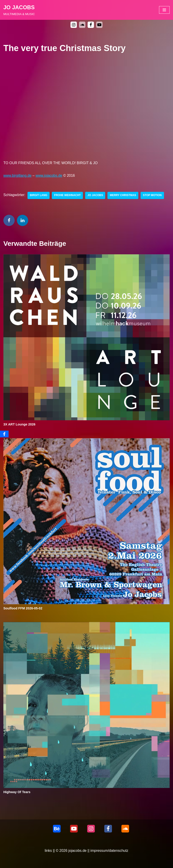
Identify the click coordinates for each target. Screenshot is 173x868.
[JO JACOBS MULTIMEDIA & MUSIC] (19, 10)
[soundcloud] (82, 25)
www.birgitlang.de (17, 176)
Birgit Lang (39, 196)
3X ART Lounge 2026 (19, 425)
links (48, 851)
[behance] (57, 829)
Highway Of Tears (17, 792)
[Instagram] (74, 25)
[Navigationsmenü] (164, 10)
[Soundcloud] (125, 829)
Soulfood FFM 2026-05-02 (23, 608)
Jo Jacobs (96, 196)
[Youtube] (99, 25)
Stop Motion (153, 196)
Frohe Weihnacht (68, 196)
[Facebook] (91, 25)
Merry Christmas (123, 196)
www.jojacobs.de (49, 176)
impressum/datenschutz (109, 851)
